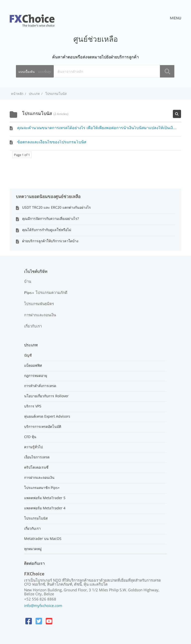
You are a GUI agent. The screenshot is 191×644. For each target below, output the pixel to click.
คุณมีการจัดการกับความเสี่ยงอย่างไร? (50, 219)
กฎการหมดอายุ (36, 376)
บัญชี (28, 355)
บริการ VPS (33, 406)
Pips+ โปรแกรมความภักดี (46, 293)
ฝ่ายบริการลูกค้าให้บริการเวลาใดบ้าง (50, 241)
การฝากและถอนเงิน (40, 315)
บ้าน (28, 282)
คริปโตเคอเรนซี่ (36, 467)
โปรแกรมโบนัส (36, 518)
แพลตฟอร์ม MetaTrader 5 (45, 498)
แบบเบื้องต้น (26, 72)
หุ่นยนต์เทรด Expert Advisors (47, 416)
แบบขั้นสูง (45, 72)
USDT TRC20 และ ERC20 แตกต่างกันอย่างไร (56, 207)
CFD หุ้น (30, 437)
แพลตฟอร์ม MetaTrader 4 (45, 508)
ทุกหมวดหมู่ (33, 549)
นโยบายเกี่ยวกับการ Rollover (46, 396)
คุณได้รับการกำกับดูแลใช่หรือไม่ (47, 230)
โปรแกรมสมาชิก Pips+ (42, 488)
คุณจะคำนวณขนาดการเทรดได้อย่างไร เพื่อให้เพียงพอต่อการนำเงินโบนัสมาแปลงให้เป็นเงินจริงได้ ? (103, 128)
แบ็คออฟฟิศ (33, 365)
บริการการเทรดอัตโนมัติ (43, 427)
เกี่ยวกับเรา (33, 326)
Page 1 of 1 (22, 155)
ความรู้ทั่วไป (33, 447)
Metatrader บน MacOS (43, 539)
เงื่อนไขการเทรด (37, 457)
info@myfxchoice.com (43, 605)
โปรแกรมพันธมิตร (39, 304)
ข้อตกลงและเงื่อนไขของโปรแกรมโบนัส (52, 142)
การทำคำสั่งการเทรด (40, 386)
